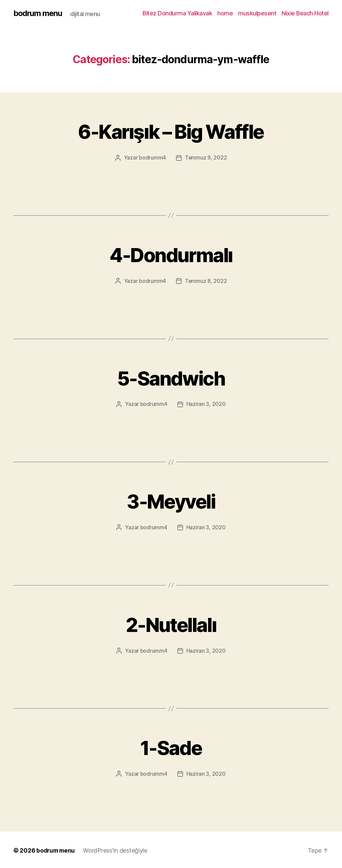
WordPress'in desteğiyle (117, 849)
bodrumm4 (152, 157)
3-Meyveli (171, 500)
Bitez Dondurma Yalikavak (177, 13)
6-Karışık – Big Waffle (171, 131)
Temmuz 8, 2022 (206, 281)
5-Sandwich (171, 377)
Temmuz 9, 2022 (206, 157)
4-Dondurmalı (171, 254)
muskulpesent (257, 13)
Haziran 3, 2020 (206, 404)
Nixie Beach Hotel (305, 13)
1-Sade (171, 746)
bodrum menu (38, 13)
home (225, 13)
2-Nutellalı (171, 623)
